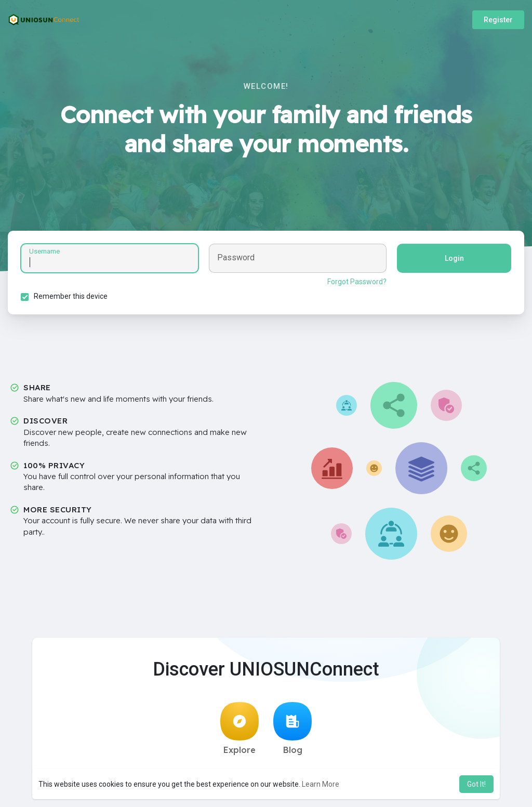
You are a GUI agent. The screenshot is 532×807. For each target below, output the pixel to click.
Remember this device (71, 296)
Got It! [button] (476, 784)
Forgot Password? (357, 282)
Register (498, 20)
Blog (292, 729)
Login (454, 258)
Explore (240, 729)
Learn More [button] (321, 784)
